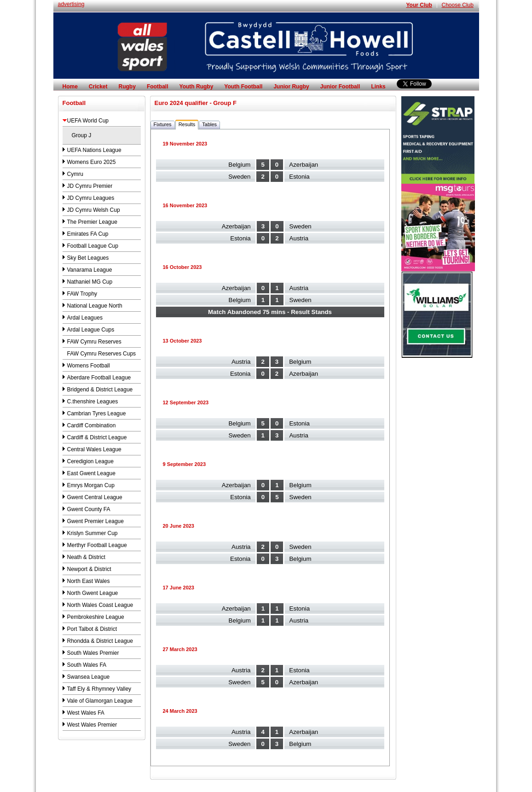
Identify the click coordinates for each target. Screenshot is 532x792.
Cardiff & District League (97, 437)
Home (70, 87)
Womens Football (89, 366)
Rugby (127, 87)
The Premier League (92, 222)
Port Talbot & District (92, 629)
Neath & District (86, 557)
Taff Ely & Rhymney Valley (99, 689)
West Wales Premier (92, 725)
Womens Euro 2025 (92, 162)
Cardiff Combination (92, 425)
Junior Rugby (291, 87)
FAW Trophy (82, 294)
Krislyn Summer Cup (93, 533)
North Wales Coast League (100, 605)
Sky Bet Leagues (88, 258)
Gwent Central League (95, 497)
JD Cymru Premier (90, 186)
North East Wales (89, 581)
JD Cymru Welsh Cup (94, 210)
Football (158, 87)
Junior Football (340, 87)
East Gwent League (91, 473)
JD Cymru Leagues (91, 198)
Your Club (419, 5)
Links (378, 87)
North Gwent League (93, 593)
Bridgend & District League (100, 390)
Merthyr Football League (97, 545)
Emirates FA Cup (88, 234)
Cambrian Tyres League (97, 413)
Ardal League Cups (91, 330)
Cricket (98, 87)
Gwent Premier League (95, 521)
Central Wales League (94, 449)
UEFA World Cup (88, 121)
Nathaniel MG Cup (90, 282)
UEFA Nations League (94, 150)
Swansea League (89, 677)
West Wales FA (86, 713)
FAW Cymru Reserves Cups (102, 354)
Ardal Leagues (85, 318)
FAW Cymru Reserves (94, 342)
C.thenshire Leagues (93, 402)
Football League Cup (93, 246)
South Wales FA (87, 665)
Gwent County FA (89, 509)
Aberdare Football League (99, 378)
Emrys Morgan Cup (91, 485)
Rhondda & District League (100, 641)
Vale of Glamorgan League (100, 701)
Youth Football (243, 87)
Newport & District (89, 569)
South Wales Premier (93, 653)
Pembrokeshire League (96, 617)
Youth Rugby (197, 87)
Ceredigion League (90, 461)
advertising (71, 4)
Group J (82, 135)
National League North (95, 306)
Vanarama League (90, 270)
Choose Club (458, 5)
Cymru (75, 174)
